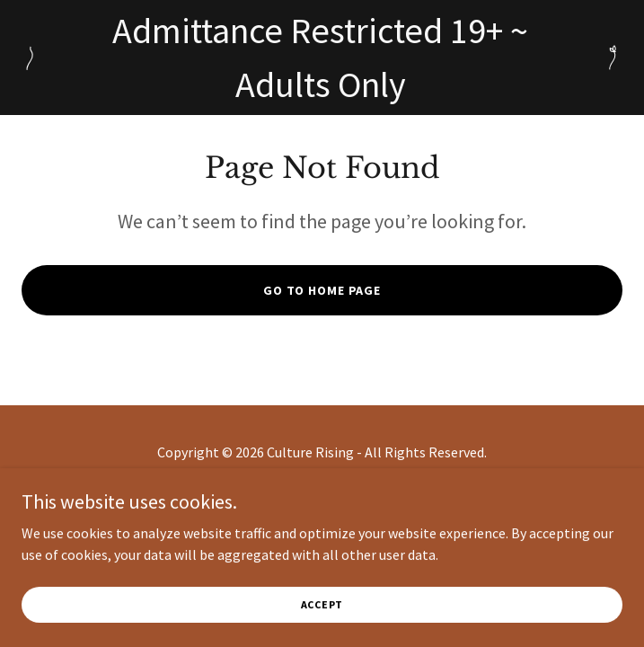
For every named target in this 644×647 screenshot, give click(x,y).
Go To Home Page (322, 290)
